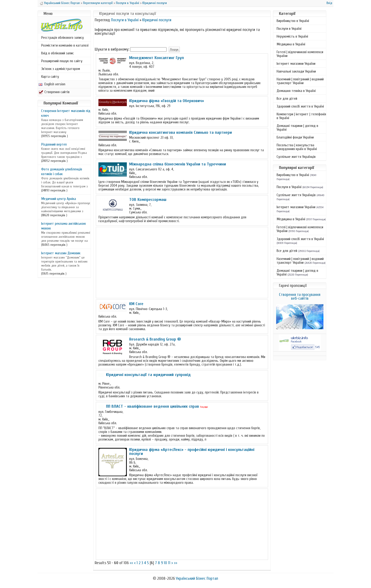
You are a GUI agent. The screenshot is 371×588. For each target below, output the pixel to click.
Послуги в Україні (128, 3)
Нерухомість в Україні (292, 36)
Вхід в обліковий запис (57, 53)
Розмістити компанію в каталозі (65, 45)
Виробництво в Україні (293, 21)
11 (169, 563)
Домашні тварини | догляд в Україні (297, 128)
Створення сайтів (54, 92)
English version (52, 84)
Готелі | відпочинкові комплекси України (300, 54)
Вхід (329, 3)
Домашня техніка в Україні (296, 91)
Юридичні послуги (155, 3)
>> (176, 563)
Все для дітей (287, 99)
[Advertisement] (182, 263)
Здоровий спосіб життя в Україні (300, 106)
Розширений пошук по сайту (62, 61)
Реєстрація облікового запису (62, 38)
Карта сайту (50, 77)
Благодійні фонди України (295, 137)
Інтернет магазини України (296, 64)
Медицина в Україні (291, 44)
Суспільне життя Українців (296, 157)
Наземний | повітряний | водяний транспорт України (300, 81)
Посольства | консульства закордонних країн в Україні (297, 147)
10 (165, 563)
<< (131, 563)
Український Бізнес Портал (62, 3)
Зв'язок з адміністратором (61, 69)
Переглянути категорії (98, 3)
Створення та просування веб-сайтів (300, 296)
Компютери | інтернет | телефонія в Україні (301, 116)
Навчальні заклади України (296, 71)
